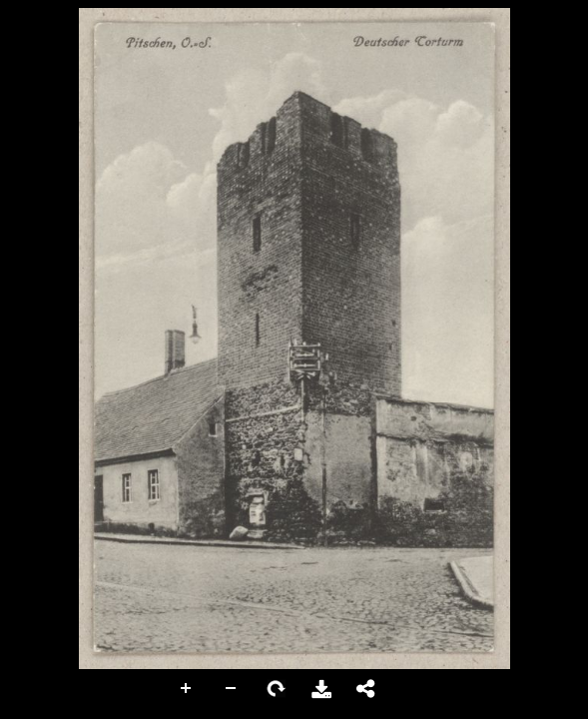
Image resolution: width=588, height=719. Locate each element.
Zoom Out (232, 689)
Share (366, 689)
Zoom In (187, 689)
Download (321, 689)
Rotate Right (277, 689)
